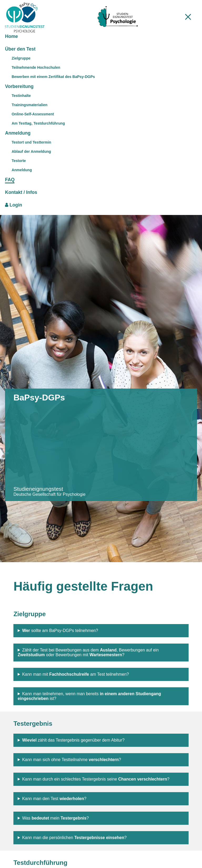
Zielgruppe (21, 58)
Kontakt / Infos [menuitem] (21, 192)
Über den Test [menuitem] (20, 49)
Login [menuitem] (14, 205)
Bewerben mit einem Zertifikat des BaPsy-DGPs (53, 77)
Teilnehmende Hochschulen (36, 67)
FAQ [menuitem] (10, 180)
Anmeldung (22, 170)
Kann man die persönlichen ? (74, 838)
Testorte (19, 161)
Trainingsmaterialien (29, 105)
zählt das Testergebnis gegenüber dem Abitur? (73, 740)
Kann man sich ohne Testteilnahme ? (72, 760)
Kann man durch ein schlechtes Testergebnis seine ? (96, 779)
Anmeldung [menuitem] (18, 133)
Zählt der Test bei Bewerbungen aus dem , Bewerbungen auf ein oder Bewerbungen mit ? (88, 652)
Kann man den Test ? (54, 799)
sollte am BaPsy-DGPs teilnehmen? (60, 631)
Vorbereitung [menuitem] (19, 86)
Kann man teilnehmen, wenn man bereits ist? (89, 696)
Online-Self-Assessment (33, 114)
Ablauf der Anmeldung (31, 151)
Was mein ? (55, 818)
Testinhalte (21, 96)
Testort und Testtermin (31, 142)
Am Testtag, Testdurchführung (38, 123)
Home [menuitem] (11, 36)
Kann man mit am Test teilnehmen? (75, 674)
